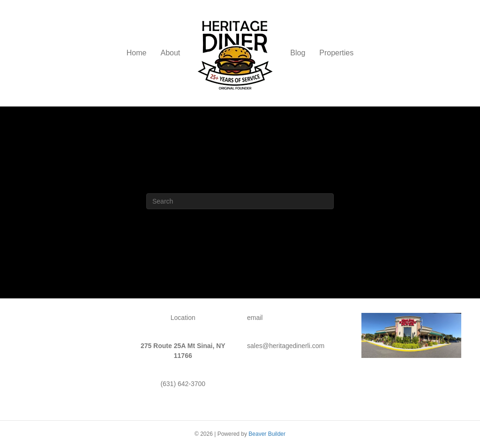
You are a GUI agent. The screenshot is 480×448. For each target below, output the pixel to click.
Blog (298, 53)
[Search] (240, 201)
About (170, 53)
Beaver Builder (267, 434)
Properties (336, 53)
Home (137, 53)
